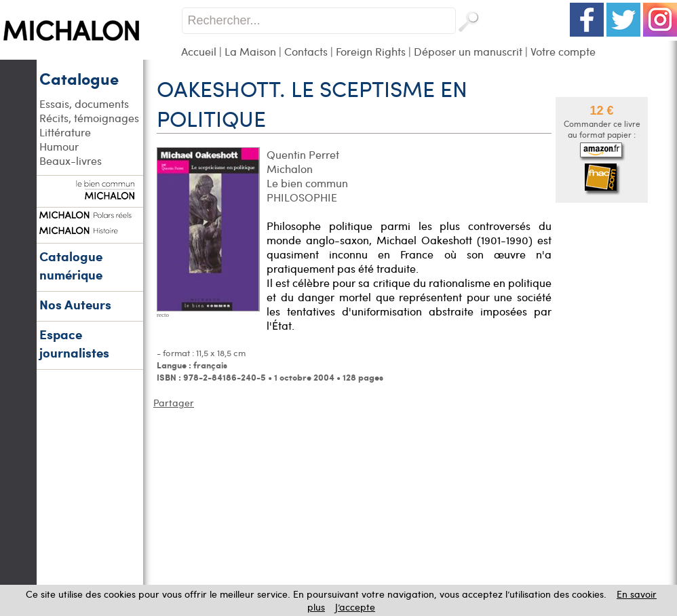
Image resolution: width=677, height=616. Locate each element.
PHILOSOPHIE (302, 197)
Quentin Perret (303, 154)
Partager (174, 403)
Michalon (290, 169)
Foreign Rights (371, 51)
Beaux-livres (71, 160)
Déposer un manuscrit (468, 51)
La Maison (250, 51)
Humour (59, 146)
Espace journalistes (74, 343)
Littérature (65, 132)
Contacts (306, 51)
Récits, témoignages (89, 118)
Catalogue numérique (71, 265)
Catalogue (79, 78)
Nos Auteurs (75, 304)
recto (163, 315)
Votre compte (563, 51)
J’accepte (355, 607)
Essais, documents (84, 103)
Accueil (199, 51)
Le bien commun (307, 183)
